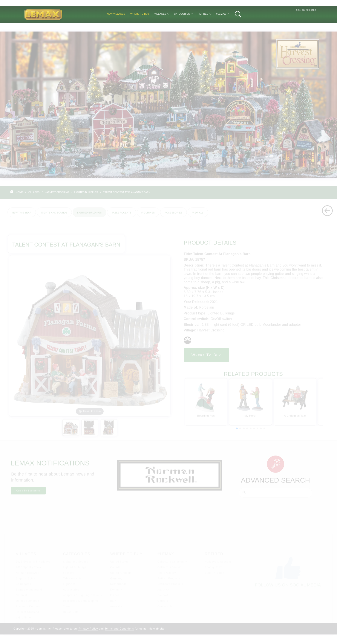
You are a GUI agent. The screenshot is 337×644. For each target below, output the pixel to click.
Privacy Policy (88, 632)
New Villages (116, 25)
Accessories (173, 215)
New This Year (22, 215)
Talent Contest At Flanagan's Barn (127, 195)
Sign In (300, 21)
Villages (162, 25)
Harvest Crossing (57, 195)
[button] (237, 432)
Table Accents (121, 215)
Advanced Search (276, 483)
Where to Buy (140, 25)
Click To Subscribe (28, 494)
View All (198, 215)
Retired (204, 25)
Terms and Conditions (119, 632)
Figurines (148, 215)
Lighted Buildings (86, 195)
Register (311, 21)
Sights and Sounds (54, 215)
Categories (183, 25)
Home (19, 195)
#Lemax (222, 25)
